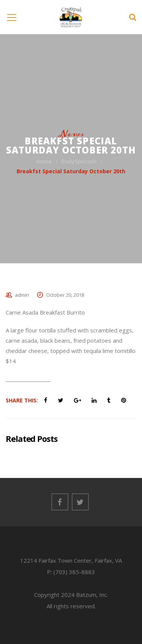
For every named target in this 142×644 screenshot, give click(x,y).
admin (22, 295)
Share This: (22, 400)
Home (44, 161)
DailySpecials (79, 161)
